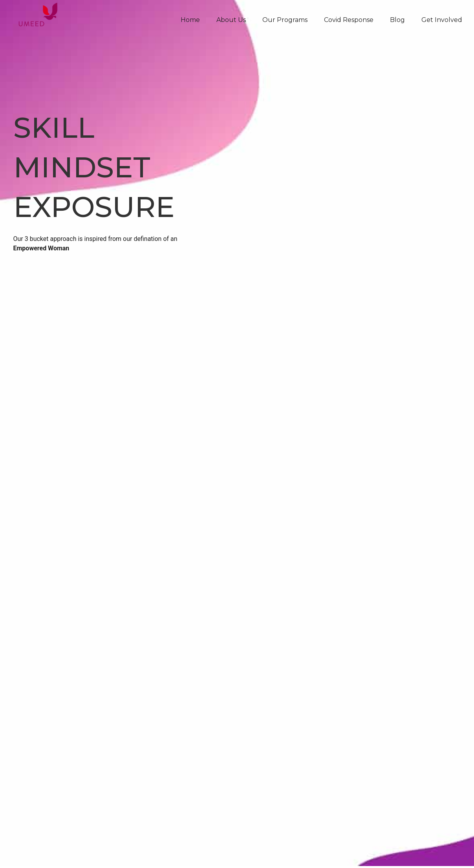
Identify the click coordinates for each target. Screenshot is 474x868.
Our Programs (285, 20)
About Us (231, 20)
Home (190, 20)
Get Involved (442, 20)
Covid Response (349, 20)
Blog (397, 20)
